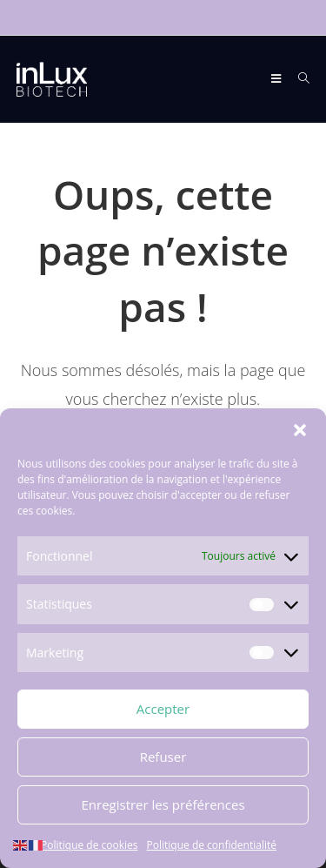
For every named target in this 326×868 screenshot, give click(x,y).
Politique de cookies (90, 845)
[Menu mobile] (278, 79)
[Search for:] (298, 79)
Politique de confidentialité (212, 845)
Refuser (163, 757)
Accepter (163, 710)
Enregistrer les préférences (163, 805)
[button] (300, 431)
